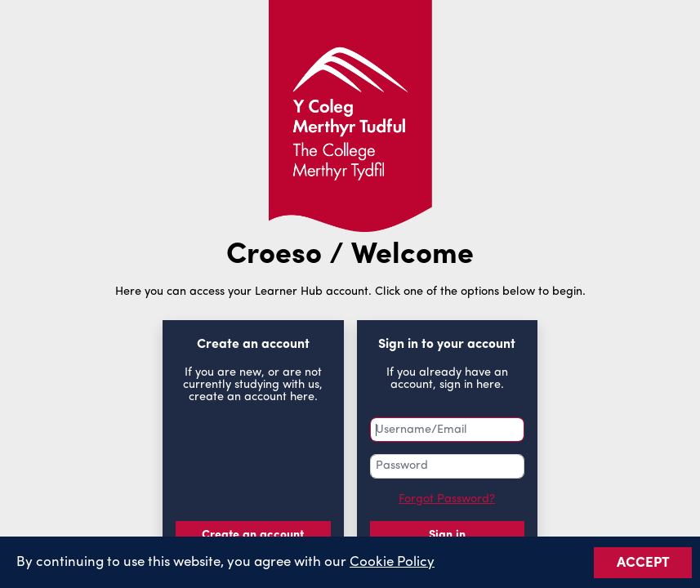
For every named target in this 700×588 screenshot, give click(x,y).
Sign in (447, 535)
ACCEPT (643, 565)
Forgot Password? (447, 499)
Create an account (253, 535)
